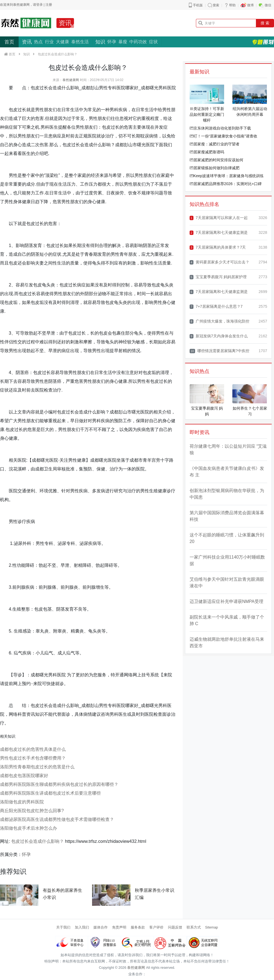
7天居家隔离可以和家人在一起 (219, 218)
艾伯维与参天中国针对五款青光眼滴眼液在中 (227, 583)
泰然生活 (80, 42)
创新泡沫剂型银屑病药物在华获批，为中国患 (227, 494)
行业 (49, 42)
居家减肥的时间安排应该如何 (216, 160)
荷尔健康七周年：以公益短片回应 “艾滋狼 (228, 449)
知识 (100, 42)
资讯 (65, 23)
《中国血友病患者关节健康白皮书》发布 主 (227, 472)
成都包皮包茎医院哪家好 (24, 776)
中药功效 (138, 42)
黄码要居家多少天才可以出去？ (219, 262)
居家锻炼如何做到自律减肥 (215, 168)
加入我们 (82, 927)
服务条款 (138, 927)
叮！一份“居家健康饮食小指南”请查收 (223, 136)
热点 (38, 42)
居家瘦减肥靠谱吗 (207, 152)
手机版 (198, 5)
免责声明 (119, 927)
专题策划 (263, 42)
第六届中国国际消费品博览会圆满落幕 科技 (227, 516)
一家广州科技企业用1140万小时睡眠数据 (227, 560)
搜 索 (265, 23)
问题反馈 (175, 927)
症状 (153, 42)
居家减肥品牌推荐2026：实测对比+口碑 (226, 184)
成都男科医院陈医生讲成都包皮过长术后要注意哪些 (50, 793)
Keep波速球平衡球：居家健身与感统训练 (227, 176)
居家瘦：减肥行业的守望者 (215, 144)
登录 (39, 5)
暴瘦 (123, 42)
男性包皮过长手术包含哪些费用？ (33, 758)
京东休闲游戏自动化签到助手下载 (220, 128)
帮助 (232, 5)
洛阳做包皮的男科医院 (22, 802)
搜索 (216, 5)
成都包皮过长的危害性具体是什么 (33, 749)
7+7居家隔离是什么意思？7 (216, 307)
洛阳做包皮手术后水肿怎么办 (28, 828)
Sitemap (212, 927)
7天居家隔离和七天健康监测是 (219, 233)
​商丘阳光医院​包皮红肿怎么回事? (32, 811)
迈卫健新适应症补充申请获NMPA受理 (226, 601)
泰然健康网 (71, 80)
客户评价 (156, 927)
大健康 (62, 42)
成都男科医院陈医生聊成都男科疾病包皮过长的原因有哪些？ (59, 784)
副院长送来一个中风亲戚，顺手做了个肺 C (227, 620)
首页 (9, 42)
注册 (49, 5)
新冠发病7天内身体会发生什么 (219, 336)
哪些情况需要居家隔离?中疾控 (219, 351)
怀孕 (112, 42)
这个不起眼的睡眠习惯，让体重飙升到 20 (227, 538)
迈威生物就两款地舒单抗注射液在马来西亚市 (227, 643)
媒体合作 (101, 927)
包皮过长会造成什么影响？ (38, 841)
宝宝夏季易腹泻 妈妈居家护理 (218, 277)
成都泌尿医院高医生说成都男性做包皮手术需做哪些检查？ (57, 819)
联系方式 (194, 927)
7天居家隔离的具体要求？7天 (218, 247)
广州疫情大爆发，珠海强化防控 (219, 321)
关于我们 (63, 927)
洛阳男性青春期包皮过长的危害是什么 (37, 767)
